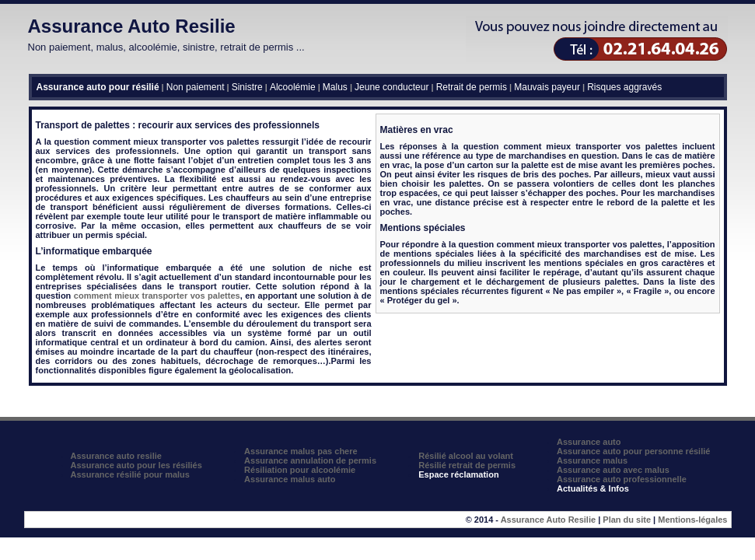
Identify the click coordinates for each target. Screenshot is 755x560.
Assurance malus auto (290, 479)
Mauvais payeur (547, 87)
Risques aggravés (624, 87)
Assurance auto (589, 442)
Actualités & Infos (593, 488)
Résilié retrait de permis (467, 465)
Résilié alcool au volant (466, 456)
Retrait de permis (472, 87)
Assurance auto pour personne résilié (633, 451)
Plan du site (627, 520)
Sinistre (247, 87)
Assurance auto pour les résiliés (136, 465)
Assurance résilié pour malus (130, 474)
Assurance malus (592, 460)
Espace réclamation (458, 474)
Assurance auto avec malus (613, 470)
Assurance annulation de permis (310, 460)
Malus (335, 87)
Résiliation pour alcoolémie (300, 470)
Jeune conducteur (391, 87)
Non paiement (196, 87)
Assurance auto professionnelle (622, 479)
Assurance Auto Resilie (132, 26)
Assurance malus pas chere (301, 451)
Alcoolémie (293, 87)
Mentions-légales (692, 520)
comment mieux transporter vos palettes (157, 296)
